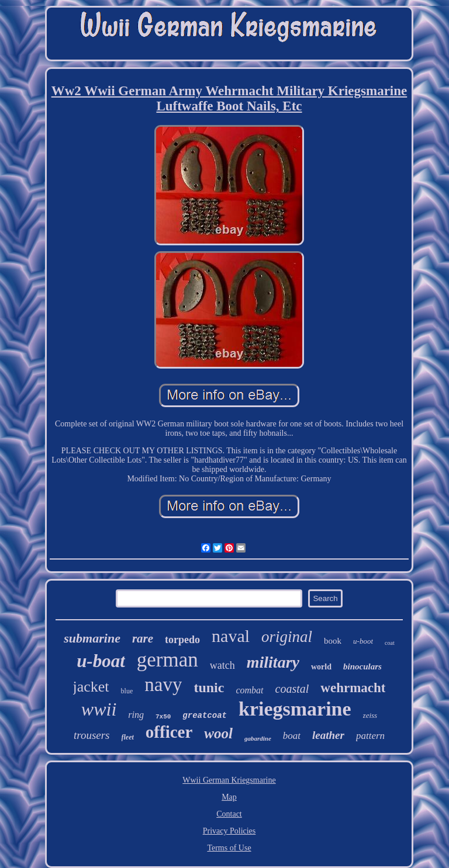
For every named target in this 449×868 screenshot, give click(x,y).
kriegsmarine (295, 709)
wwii (99, 709)
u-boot (363, 641)
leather (328, 735)
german (167, 660)
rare (143, 638)
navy (163, 685)
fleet (128, 737)
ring (136, 715)
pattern (370, 736)
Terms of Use (229, 848)
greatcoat (205, 716)
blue (127, 691)
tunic (209, 688)
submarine (92, 638)
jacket (91, 687)
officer (169, 732)
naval (231, 636)
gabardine (258, 738)
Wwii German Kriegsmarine (229, 780)
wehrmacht (353, 688)
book (333, 641)
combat (249, 690)
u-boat (101, 661)
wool (218, 733)
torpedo (182, 640)
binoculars (362, 666)
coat (390, 643)
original (287, 637)
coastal (292, 689)
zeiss (370, 715)
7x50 (163, 717)
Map (229, 797)
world (321, 667)
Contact (229, 814)
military (273, 662)
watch (222, 665)
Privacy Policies (229, 831)
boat (292, 736)
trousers (92, 735)
